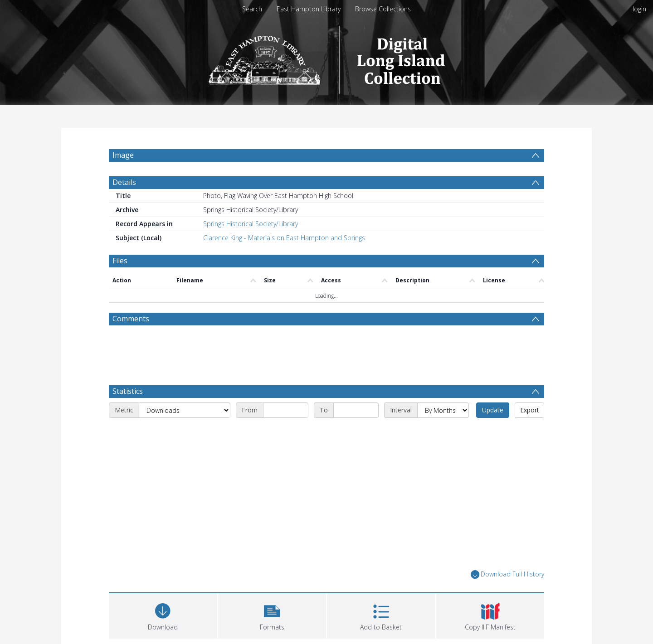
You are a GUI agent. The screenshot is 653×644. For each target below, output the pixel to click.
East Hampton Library (309, 9)
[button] (272, 615)
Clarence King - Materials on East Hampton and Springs (284, 238)
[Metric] (185, 410)
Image (123, 155)
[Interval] (443, 410)
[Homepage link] (327, 57)
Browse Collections (383, 9)
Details (124, 182)
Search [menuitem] (252, 9)
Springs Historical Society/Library (251, 224)
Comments (131, 319)
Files (120, 261)
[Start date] (286, 410)
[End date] (356, 410)
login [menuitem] (639, 9)
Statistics (128, 391)
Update (493, 410)
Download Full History (507, 574)
